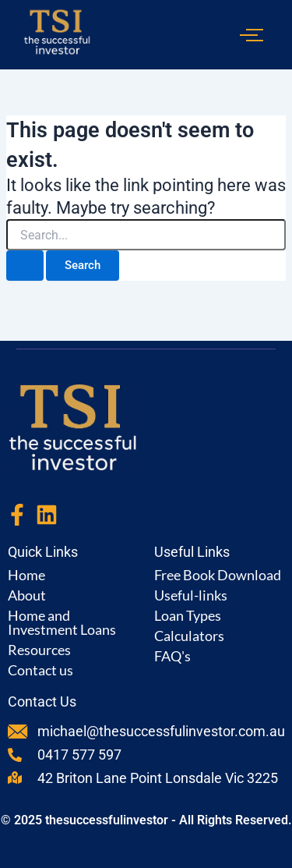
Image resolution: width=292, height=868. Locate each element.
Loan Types (188, 615)
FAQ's (172, 656)
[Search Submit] (25, 266)
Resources (39, 650)
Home (26, 575)
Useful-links (191, 595)
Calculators (189, 636)
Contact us (40, 670)
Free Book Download (218, 575)
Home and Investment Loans (62, 622)
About (27, 595)
